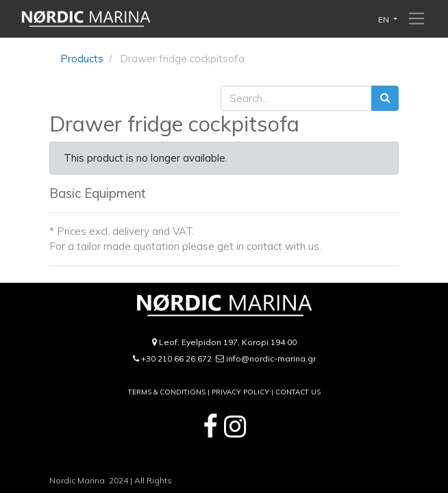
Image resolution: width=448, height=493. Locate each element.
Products (82, 59)
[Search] (385, 98)
